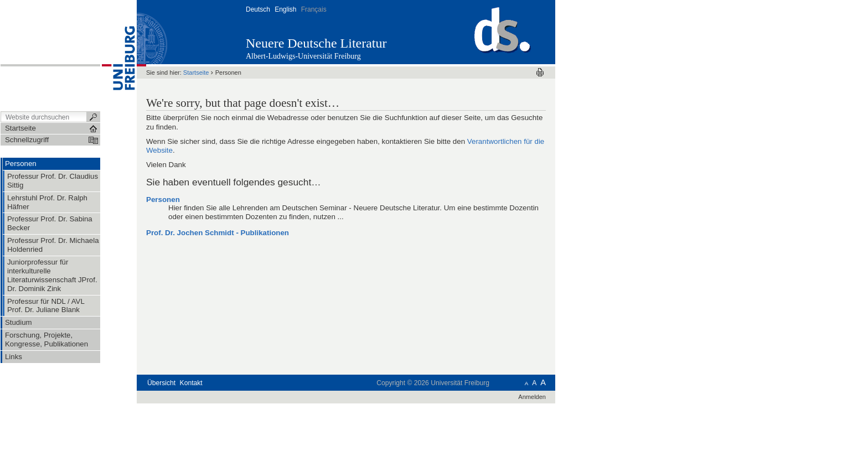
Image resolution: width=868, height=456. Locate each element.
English (285, 9)
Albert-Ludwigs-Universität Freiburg (303, 56)
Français (314, 9)
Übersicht (161, 383)
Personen (163, 199)
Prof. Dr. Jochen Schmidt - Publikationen (218, 233)
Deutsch (258, 9)
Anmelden (532, 397)
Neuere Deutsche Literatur (316, 43)
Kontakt (191, 383)
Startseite (196, 72)
